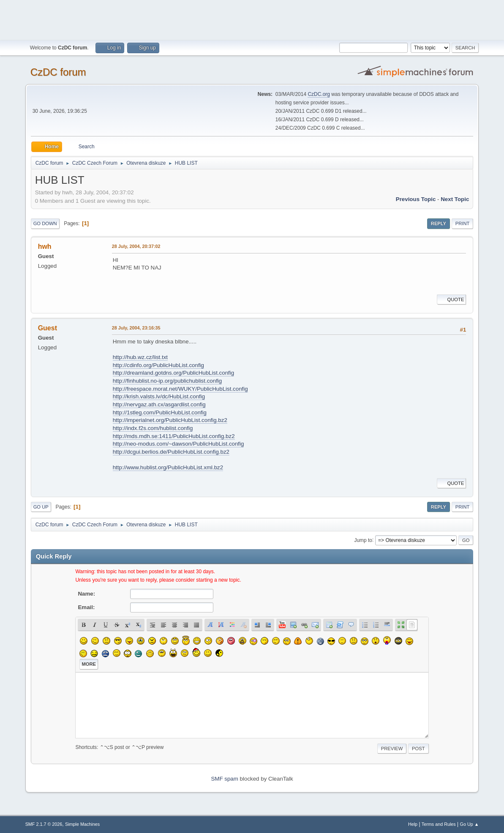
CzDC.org (319, 94)
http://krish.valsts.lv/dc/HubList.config (159, 396)
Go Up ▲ (470, 824)
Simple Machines (82, 824)
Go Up (41, 507)
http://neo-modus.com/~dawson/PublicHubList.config (178, 444)
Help (413, 824)
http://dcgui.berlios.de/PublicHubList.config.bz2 (171, 452)
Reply (439, 223)
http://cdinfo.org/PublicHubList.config (158, 365)
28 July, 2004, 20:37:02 (136, 246)
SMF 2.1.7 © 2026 (44, 824)
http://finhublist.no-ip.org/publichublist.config (168, 381)
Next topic (455, 199)
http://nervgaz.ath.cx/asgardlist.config (159, 404)
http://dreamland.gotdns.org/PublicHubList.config (173, 373)
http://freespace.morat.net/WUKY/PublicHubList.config (180, 389)
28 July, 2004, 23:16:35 (136, 328)
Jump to (363, 540)
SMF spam (224, 779)
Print (463, 223)
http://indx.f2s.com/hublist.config (153, 428)
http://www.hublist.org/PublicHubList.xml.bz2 (168, 467)
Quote (452, 299)
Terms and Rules (439, 824)
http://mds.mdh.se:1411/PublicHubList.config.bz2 (174, 436)
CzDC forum (58, 72)
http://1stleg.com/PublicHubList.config (160, 412)
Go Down (45, 223)
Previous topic (416, 199)
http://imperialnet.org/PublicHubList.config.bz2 (170, 420)
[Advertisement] (252, 19)
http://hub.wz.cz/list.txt (140, 357)
